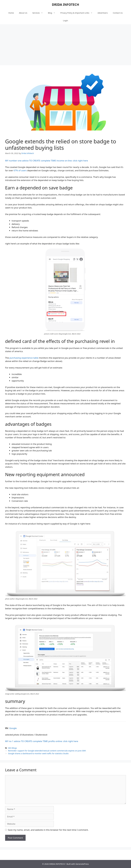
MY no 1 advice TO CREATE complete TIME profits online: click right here (42, 741)
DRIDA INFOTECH (65, 4)
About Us (23, 13)
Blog (53, 13)
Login (65, 20)
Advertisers (103, 13)
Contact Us (118, 13)
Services (39, 13)
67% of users (20, 170)
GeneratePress (82, 864)
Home (11, 13)
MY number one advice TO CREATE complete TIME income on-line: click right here (47, 161)
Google (13, 728)
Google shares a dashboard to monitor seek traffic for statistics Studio (38, 753)
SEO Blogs (12, 748)
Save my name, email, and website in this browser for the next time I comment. (48, 830)
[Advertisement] (65, 43)
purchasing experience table (24, 358)
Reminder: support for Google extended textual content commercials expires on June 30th (47, 751)
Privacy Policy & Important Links (78, 13)
